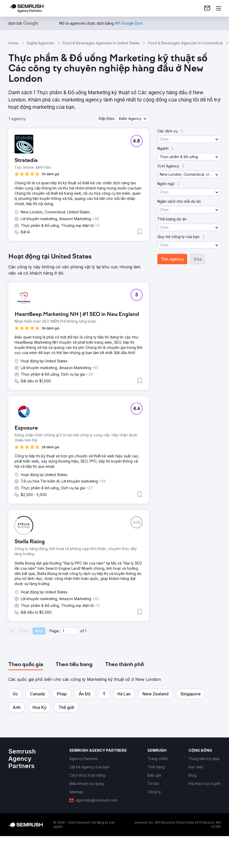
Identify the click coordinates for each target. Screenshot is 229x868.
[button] (133, 119)
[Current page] (69, 631)
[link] (207, 8)
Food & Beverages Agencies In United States (101, 43)
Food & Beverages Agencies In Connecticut (185, 43)
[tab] (26, 665)
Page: (55, 631)
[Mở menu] (219, 8)
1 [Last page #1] (86, 631)
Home (13, 43)
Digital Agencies (41, 43)
